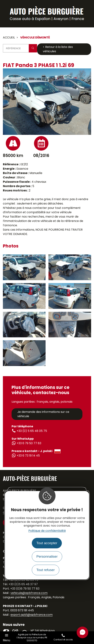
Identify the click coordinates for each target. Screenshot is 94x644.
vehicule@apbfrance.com (29, 593)
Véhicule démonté (35, 37)
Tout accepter (47, 543)
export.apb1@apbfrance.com (32, 615)
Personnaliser (47, 556)
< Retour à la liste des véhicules (58, 49)
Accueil (9, 37)
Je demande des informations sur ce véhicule (43, 414)
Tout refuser (45, 570)
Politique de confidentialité (47, 531)
